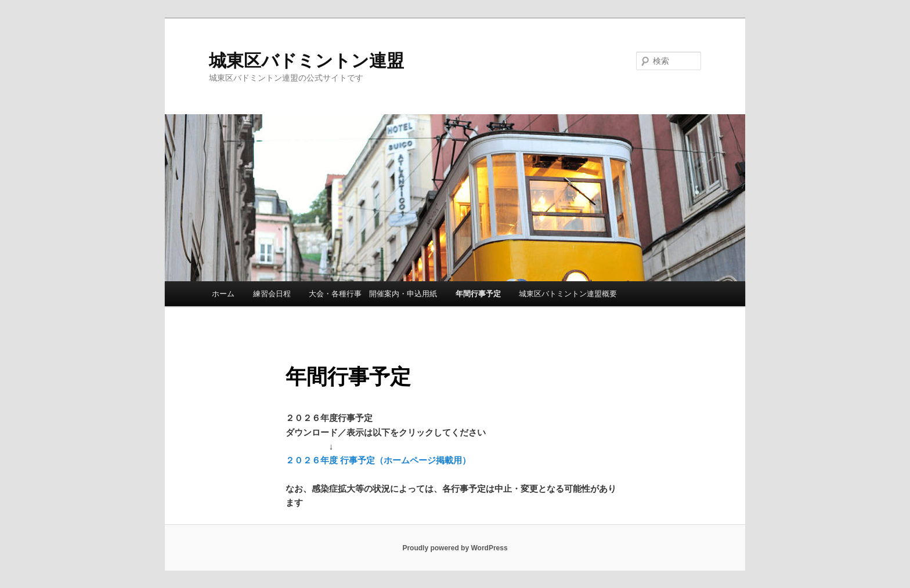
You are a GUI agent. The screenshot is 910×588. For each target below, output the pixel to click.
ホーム (223, 294)
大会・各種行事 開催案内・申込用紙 (373, 294)
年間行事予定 (478, 294)
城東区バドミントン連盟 (306, 61)
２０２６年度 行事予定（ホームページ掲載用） (378, 460)
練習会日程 (272, 294)
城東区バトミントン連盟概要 (568, 294)
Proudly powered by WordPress (455, 548)
